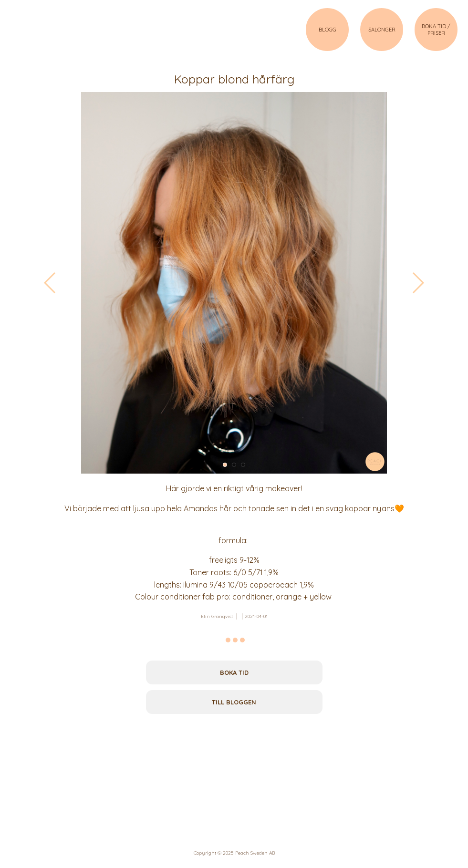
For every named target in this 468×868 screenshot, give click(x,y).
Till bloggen (234, 702)
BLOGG (328, 30)
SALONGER (382, 30)
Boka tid (234, 672)
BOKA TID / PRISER (436, 30)
